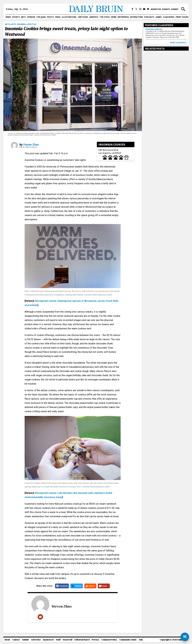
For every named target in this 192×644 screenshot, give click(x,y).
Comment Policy (109, 640)
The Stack (105, 17)
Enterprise (123, 17)
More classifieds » (178, 43)
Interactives (137, 17)
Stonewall (67, 640)
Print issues (182, 17)
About (7, 640)
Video (58, 17)
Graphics (94, 17)
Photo (50, 17)
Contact (16, 640)
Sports (16, 17)
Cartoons (83, 17)
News (8, 17)
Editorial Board (82, 640)
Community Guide (128, 640)
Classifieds (169, 17)
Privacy (95, 640)
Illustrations (69, 17)
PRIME (114, 17)
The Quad (41, 17)
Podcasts (149, 17)
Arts (23, 17)
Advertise (156, 9)
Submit (175, 9)
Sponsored (48, 640)
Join (141, 640)
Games (159, 17)
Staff (58, 640)
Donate (166, 9)
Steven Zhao (31, 145)
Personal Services (154, 29)
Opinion (31, 17)
